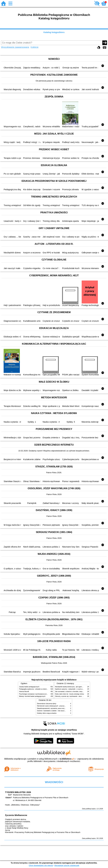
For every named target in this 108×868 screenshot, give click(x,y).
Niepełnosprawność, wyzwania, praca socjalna (52, 708)
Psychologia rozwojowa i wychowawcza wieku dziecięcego (38, 694)
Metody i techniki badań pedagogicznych (32, 696)
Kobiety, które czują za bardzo (47, 713)
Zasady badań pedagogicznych (29, 687)
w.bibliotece (67, 759)
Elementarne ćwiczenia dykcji (47, 704)
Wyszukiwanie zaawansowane (15, 47)
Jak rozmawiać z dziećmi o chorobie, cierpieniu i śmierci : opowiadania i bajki (80, 692)
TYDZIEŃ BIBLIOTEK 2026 (18, 792)
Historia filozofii (24, 692)
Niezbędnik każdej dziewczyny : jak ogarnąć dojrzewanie (73, 687)
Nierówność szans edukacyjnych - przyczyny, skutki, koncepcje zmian (60, 706)
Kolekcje (34, 47)
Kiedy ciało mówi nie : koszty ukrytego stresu (69, 694)
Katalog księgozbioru (54, 32)
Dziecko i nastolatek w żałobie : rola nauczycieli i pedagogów (57, 711)
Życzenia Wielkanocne (16, 815)
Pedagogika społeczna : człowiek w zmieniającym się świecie (39, 689)
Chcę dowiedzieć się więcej (41, 865)
